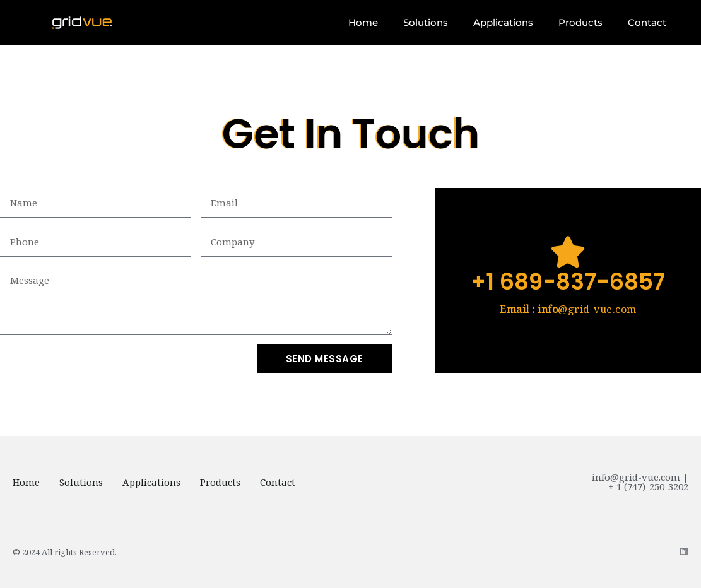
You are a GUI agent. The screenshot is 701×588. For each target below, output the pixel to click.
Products (580, 22)
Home (363, 22)
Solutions (426, 22)
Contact (647, 22)
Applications (503, 22)
